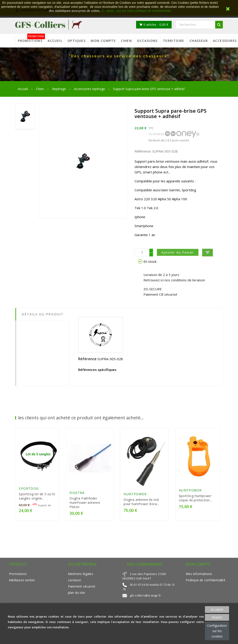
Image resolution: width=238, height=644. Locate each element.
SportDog (29, 486)
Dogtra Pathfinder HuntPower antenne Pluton (85, 500)
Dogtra (77, 490)
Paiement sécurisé (82, 584)
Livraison (75, 578)
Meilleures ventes (22, 578)
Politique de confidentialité (205, 578)
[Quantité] (142, 253)
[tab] (42, 324)
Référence (87, 359)
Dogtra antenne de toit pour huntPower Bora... (142, 499)
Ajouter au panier (178, 252)
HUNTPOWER (135, 492)
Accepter (217, 609)
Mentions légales (81, 571)
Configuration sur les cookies (217, 631)
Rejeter (217, 617)
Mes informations (199, 571)
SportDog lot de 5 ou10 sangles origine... (37, 494)
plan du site (76, 590)
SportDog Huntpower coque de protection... (195, 495)
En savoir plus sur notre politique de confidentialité (136, 11)
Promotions (18, 571)
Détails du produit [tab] (43, 314)
